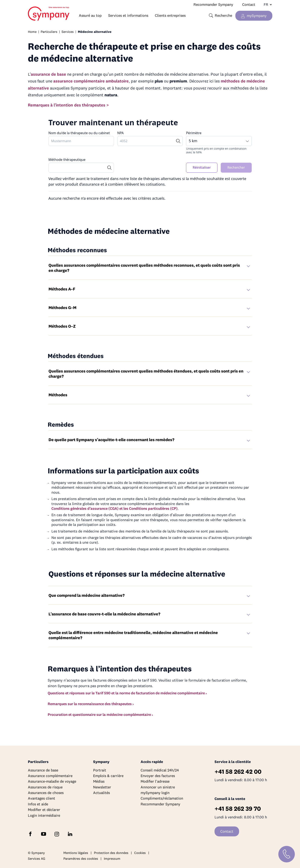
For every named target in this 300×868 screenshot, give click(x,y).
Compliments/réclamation (162, 798)
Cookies (140, 853)
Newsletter (102, 787)
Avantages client (42, 798)
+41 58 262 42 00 (238, 772)
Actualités (101, 793)
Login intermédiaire (44, 815)
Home (36, 12)
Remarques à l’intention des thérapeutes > (68, 105)
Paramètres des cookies (81, 858)
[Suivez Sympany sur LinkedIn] (71, 834)
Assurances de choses (46, 793)
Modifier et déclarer (44, 810)
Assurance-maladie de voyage (52, 781)
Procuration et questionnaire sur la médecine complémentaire (99, 715)
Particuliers (49, 32)
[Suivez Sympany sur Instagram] (58, 834)
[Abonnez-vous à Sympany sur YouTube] (44, 834)
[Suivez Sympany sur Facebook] (31, 834)
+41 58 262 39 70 (238, 809)
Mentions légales (76, 853)
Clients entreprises (170, 15)
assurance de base (48, 74)
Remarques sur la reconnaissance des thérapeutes (90, 704)
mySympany (257, 16)
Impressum (112, 858)
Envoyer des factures (158, 776)
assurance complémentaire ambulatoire (91, 81)
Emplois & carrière (108, 776)
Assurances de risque (45, 787)
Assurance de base (43, 770)
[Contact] (287, 854)
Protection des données (111, 853)
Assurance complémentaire (50, 776)
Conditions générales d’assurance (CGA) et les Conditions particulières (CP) (114, 508)
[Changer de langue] (266, 5)
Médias (99, 781)
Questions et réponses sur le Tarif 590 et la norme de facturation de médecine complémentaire (126, 693)
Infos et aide (38, 804)
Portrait (100, 770)
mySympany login (155, 793)
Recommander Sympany (213, 4)
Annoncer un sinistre (158, 787)
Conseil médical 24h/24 (160, 770)
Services (68, 32)
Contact (249, 4)
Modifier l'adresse (155, 781)
